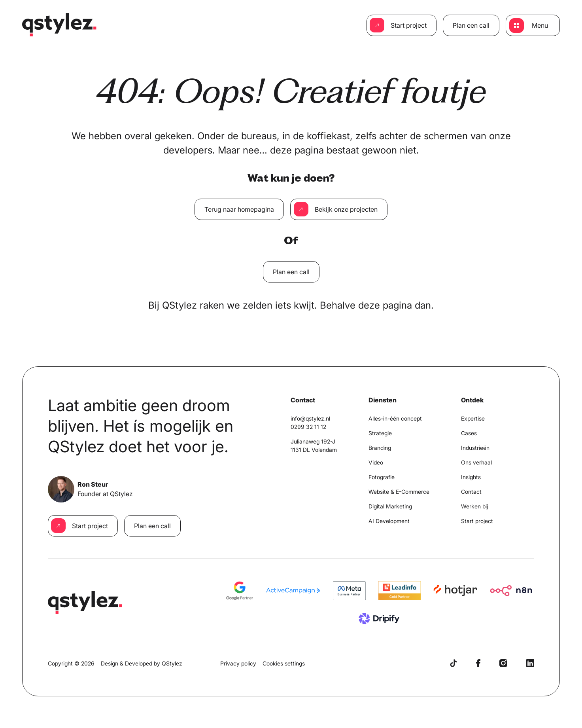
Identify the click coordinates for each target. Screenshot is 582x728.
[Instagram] (503, 663)
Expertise (473, 418)
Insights (471, 477)
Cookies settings (284, 663)
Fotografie (382, 477)
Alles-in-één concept (395, 418)
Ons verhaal (476, 462)
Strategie (380, 433)
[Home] (60, 25)
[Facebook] (478, 663)
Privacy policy (238, 663)
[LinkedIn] (530, 663)
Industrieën (475, 448)
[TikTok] (454, 663)
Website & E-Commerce (399, 492)
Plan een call (471, 25)
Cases (469, 433)
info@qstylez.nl (310, 418)
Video (376, 462)
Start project (409, 25)
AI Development (389, 521)
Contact (471, 492)
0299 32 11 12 (308, 427)
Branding (380, 448)
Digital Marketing (390, 506)
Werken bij (474, 506)
